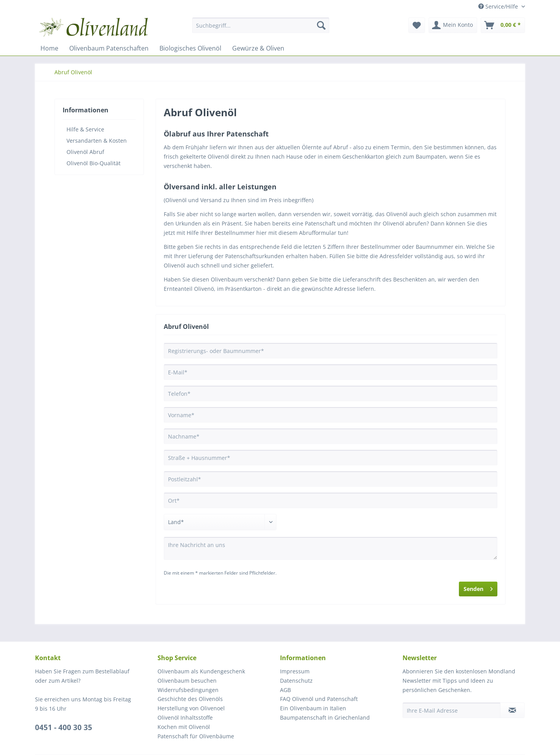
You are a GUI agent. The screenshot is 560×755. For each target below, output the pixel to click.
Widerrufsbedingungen (188, 690)
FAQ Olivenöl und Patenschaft (319, 699)
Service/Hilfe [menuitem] (499, 6)
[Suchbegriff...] (261, 25)
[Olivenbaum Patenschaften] (109, 48)
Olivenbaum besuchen (187, 681)
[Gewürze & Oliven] (258, 48)
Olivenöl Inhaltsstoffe (185, 717)
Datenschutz (296, 681)
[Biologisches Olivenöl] (190, 48)
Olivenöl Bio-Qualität (94, 163)
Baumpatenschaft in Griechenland (325, 717)
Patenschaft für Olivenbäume (196, 736)
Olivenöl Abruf (85, 152)
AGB (285, 690)
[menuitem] (261, 29)
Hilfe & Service (85, 129)
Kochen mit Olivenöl (184, 727)
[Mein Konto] (453, 25)
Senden (478, 588)
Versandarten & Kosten (97, 141)
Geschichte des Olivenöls (190, 699)
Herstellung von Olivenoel (191, 708)
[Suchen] (321, 25)
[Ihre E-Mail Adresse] (451, 710)
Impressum (295, 671)
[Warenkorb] (503, 25)
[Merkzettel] (417, 25)
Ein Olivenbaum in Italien (313, 708)
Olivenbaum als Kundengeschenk (201, 671)
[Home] (49, 48)
